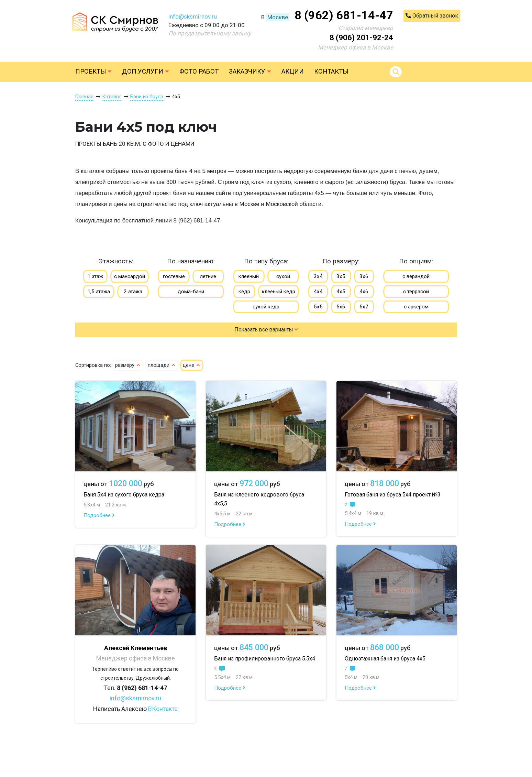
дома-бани (191, 292)
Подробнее (99, 515)
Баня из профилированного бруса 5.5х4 (265, 659)
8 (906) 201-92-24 (361, 38)
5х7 (364, 307)
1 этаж (95, 276)
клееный (249, 276)
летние (208, 276)
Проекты (93, 72)
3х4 (318, 276)
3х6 (364, 276)
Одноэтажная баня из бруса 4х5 (385, 659)
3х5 (341, 276)
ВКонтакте (163, 709)
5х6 (341, 307)
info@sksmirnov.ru (193, 17)
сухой (283, 276)
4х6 (364, 292)
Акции (293, 72)
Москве (278, 17)
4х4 (318, 292)
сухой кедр (266, 307)
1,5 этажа (99, 292)
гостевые (174, 276)
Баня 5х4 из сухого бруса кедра (124, 495)
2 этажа (133, 292)
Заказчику (250, 72)
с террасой (416, 292)
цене (192, 365)
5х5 (318, 307)
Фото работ (199, 72)
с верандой (416, 276)
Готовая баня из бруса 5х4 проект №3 (393, 495)
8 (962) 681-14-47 (344, 15)
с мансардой (130, 276)
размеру (128, 365)
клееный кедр (279, 292)
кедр (244, 292)
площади (162, 365)
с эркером (416, 307)
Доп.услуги (146, 72)
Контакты (331, 72)
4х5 (341, 292)
